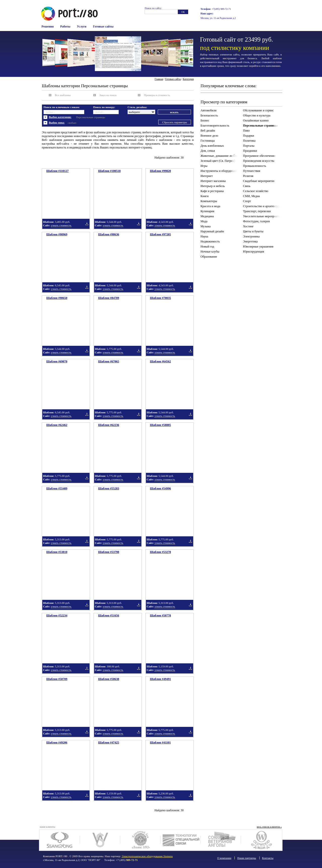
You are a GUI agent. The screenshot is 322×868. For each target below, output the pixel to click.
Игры (204, 166)
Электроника (251, 236)
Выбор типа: (57, 122)
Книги (205, 196)
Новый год (207, 246)
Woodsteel (100, 840)
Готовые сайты (103, 26)
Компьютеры (209, 201)
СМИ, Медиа (251, 196)
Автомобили (208, 110)
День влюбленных (212, 146)
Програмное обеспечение (259, 156)
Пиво (246, 131)
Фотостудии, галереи (256, 221)
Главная (159, 79)
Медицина (207, 216)
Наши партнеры (247, 858)
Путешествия (252, 171)
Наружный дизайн (212, 231)
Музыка (206, 226)
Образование (209, 257)
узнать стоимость (61, 225)
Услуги (82, 26)
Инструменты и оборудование (220, 171)
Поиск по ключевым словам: (62, 107)
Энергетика (250, 241)
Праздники (250, 151)
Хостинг (248, 226)
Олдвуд (261, 840)
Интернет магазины (213, 181)
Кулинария (207, 211)
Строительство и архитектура (262, 206)
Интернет (207, 176)
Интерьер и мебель (213, 186)
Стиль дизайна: (137, 107)
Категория (188, 79)
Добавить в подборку (87, 224)
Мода (204, 221)
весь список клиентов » (269, 827)
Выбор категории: (60, 117)
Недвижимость (210, 241)
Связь (247, 186)
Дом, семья (208, 151)
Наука (204, 236)
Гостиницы (208, 141)
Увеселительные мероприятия (262, 216)
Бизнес (205, 120)
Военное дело (209, 136)
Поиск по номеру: (104, 107)
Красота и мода (210, 206)
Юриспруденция (254, 252)
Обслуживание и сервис (258, 110)
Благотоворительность (215, 126)
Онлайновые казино (256, 120)
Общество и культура (257, 115)
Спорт (247, 201)
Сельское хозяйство (256, 191)
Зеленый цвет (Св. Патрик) (218, 161)
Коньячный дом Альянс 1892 (140, 840)
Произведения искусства (259, 161)
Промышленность (255, 166)
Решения (48, 26)
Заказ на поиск (108, 95)
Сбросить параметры (175, 122)
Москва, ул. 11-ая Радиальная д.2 (218, 18)
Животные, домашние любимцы (220, 156)
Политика (249, 141)
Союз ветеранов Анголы (221, 840)
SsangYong (60, 840)
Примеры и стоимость (157, 95)
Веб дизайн (208, 131)
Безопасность (209, 115)
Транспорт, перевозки (257, 211)
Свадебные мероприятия (259, 181)
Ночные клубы (210, 252)
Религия (248, 176)
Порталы (249, 146)
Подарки (249, 136)
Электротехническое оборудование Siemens (147, 856)
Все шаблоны (63, 95)
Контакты (268, 858)
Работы (65, 26)
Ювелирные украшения (258, 246)
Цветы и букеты (253, 231)
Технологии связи (180, 840)
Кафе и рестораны (212, 191)
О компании (224, 858)
